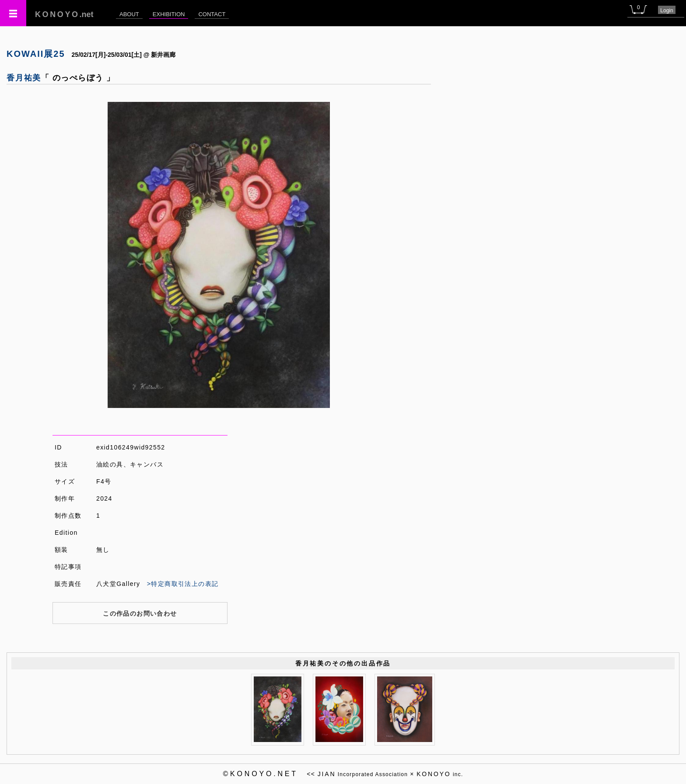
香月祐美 (24, 78)
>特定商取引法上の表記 (183, 584)
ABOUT (129, 14)
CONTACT (212, 14)
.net (64, 14)
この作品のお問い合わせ (140, 613)
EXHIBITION (169, 14)
